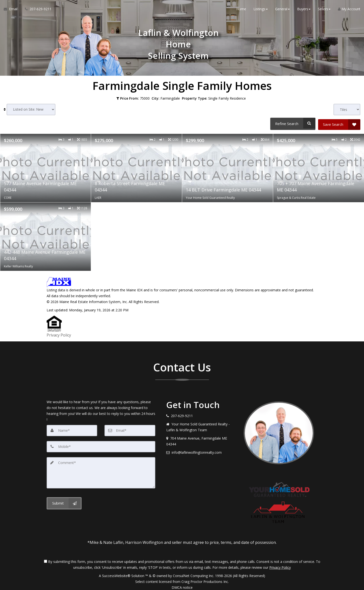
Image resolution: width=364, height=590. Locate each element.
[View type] (347, 110)
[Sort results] (31, 110)
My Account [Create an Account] (349, 10)
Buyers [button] (304, 10)
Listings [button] (261, 10)
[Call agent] (36, 10)
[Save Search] (339, 123)
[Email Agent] (12, 10)
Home (241, 10)
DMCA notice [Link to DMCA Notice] (182, 585)
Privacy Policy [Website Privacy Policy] (280, 564)
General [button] (282, 10)
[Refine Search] (292, 123)
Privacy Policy (59, 333)
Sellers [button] (324, 10)
